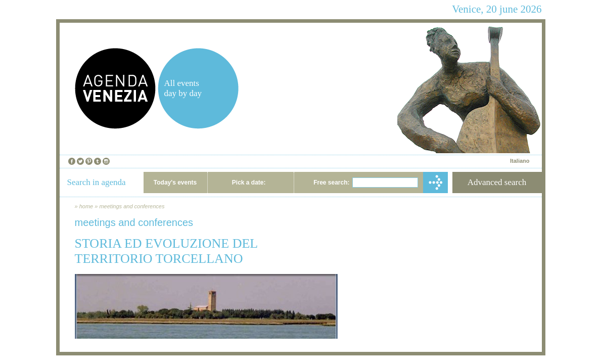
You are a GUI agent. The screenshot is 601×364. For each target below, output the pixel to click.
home (86, 206)
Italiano (520, 161)
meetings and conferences (132, 206)
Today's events (175, 183)
